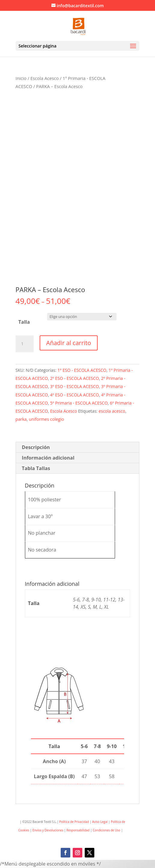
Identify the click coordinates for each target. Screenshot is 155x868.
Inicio (21, 78)
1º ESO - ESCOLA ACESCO (82, 370)
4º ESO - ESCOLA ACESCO (75, 395)
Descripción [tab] (36, 447)
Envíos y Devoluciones (48, 830)
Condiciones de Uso (107, 830)
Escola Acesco (44, 78)
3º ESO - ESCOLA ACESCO (75, 386)
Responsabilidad (78, 830)
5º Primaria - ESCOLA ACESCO (79, 403)
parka (21, 419)
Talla (24, 322)
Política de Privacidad (74, 822)
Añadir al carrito (69, 343)
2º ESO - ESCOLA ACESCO (75, 378)
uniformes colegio (46, 419)
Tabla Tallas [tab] (36, 468)
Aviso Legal (100, 822)
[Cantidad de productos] (25, 344)
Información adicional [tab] (48, 458)
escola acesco (112, 411)
